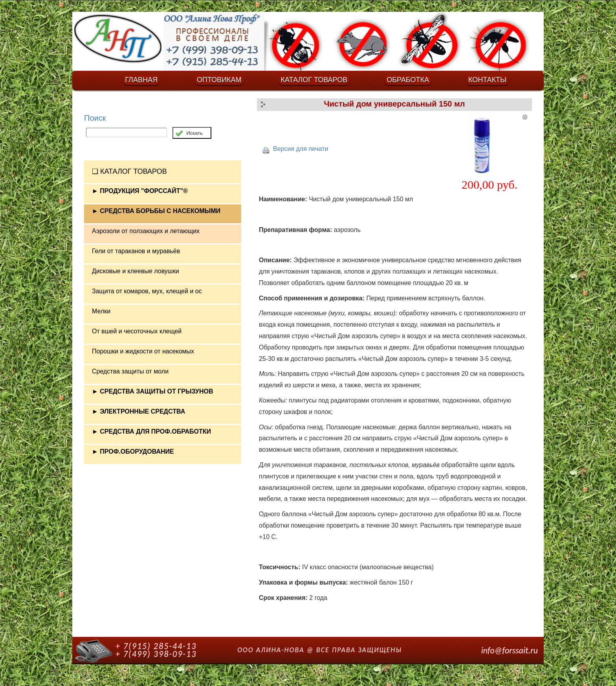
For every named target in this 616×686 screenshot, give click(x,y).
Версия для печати (301, 149)
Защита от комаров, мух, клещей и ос (147, 291)
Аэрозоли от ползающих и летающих (146, 231)
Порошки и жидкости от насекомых (143, 351)
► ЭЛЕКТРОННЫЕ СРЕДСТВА (138, 411)
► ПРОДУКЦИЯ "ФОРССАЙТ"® (140, 191)
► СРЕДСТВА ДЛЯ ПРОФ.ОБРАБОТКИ (151, 431)
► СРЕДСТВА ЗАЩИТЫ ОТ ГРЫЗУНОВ (153, 391)
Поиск (95, 118)
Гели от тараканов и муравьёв (136, 251)
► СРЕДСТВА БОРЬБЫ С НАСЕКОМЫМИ (156, 211)
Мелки (101, 311)
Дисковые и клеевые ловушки (136, 271)
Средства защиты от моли (130, 371)
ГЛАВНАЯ (141, 80)
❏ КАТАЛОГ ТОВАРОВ (129, 171)
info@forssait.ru (510, 650)
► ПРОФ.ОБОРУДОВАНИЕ (133, 452)
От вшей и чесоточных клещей (137, 331)
